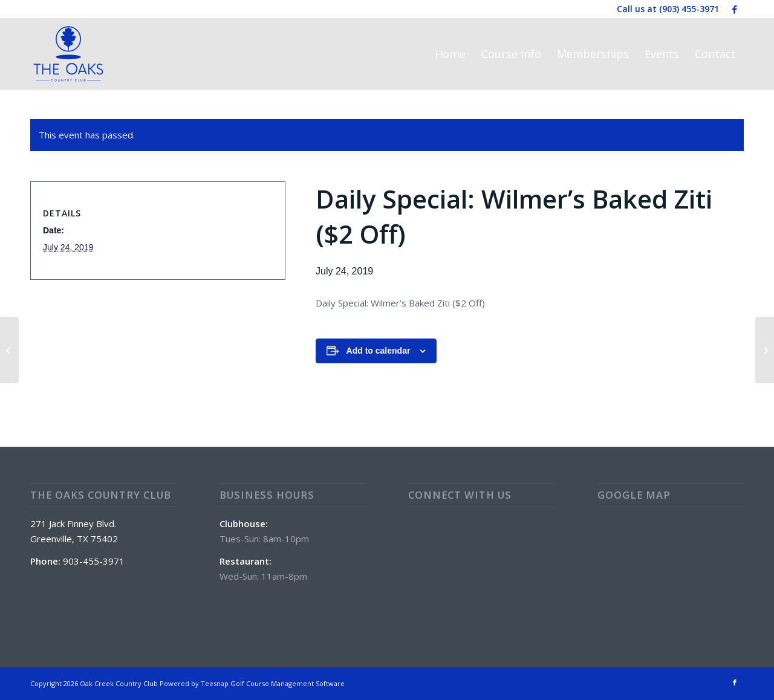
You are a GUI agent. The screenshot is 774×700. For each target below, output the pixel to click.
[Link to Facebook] (735, 9)
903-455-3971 (94, 561)
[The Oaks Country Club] (68, 54)
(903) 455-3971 (689, 9)
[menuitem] (450, 54)
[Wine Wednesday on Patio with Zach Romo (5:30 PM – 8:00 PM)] (9, 350)
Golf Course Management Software (288, 683)
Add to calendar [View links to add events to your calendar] (379, 351)
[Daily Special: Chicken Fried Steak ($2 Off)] (765, 350)
